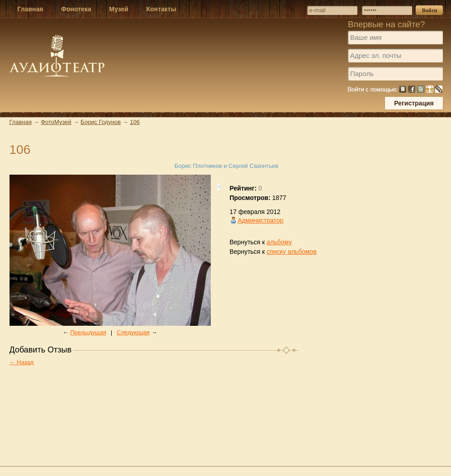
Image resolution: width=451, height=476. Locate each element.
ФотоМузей (56, 122)
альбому (279, 242)
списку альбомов (291, 252)
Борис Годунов (101, 122)
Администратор (261, 220)
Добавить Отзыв (41, 350)
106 (135, 122)
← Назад (22, 362)
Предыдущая (88, 332)
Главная (21, 122)
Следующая (133, 332)
